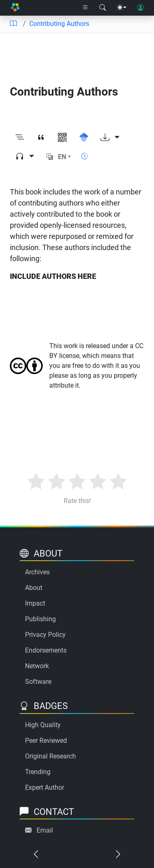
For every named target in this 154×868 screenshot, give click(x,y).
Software (38, 682)
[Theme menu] (122, 8)
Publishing (40, 619)
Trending (38, 772)
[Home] (15, 8)
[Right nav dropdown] (85, 8)
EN (62, 157)
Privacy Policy (45, 635)
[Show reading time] (85, 156)
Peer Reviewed (46, 740)
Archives (37, 572)
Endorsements (46, 650)
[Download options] (110, 138)
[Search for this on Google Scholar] (84, 138)
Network (37, 666)
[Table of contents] (13, 24)
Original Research (51, 756)
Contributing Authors (59, 24)
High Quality (43, 725)
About (34, 588)
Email (45, 830)
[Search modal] (103, 8)
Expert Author (45, 787)
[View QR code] (62, 138)
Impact (35, 603)
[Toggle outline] (20, 138)
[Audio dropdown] (25, 157)
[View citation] (41, 138)
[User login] (140, 8)
